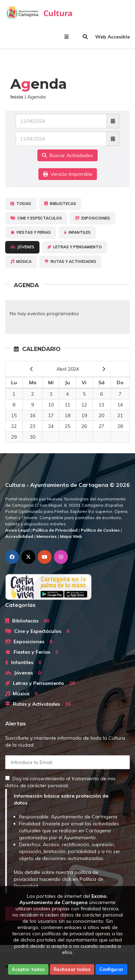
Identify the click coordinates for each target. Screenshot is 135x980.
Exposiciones (93, 218)
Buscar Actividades (67, 155)
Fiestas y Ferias (31, 232)
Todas (21, 204)
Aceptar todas (28, 969)
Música (21, 261)
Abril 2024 (68, 369)
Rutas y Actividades (70, 261)
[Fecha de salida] (61, 139)
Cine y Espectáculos (36, 218)
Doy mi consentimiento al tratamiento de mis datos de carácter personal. (60, 782)
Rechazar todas (72, 969)
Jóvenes (22, 247)
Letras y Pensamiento (75, 247)
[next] (104, 369)
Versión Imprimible (68, 174)
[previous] (32, 369)
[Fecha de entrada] (61, 121)
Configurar (111, 969)
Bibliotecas (60, 204)
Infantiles (77, 232)
